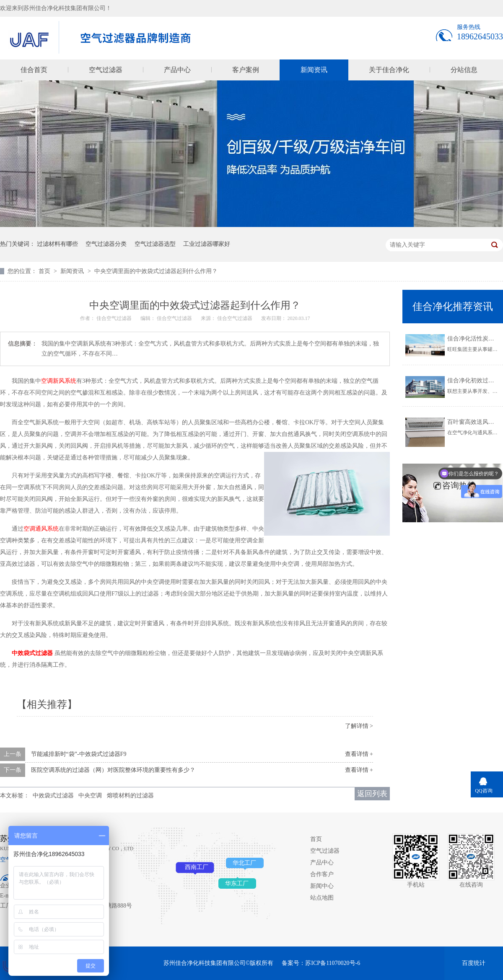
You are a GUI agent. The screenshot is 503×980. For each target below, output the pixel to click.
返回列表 (372, 794)
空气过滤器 (106, 70)
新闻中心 (322, 886)
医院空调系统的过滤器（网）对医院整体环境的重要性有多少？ (113, 770)
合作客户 (322, 874)
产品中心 (177, 70)
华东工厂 (237, 883)
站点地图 (322, 898)
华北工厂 (244, 863)
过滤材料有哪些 (57, 244)
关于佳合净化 (389, 70)
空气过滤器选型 (155, 244)
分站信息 (464, 70)
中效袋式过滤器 (53, 796)
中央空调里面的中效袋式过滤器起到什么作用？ (156, 271)
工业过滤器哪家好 (207, 244)
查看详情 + (359, 754)
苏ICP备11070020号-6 (333, 963)
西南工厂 (197, 867)
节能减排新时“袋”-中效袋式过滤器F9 (79, 754)
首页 (45, 271)
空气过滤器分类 (106, 244)
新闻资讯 (314, 70)
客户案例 (246, 70)
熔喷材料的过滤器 (130, 796)
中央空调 (90, 796)
